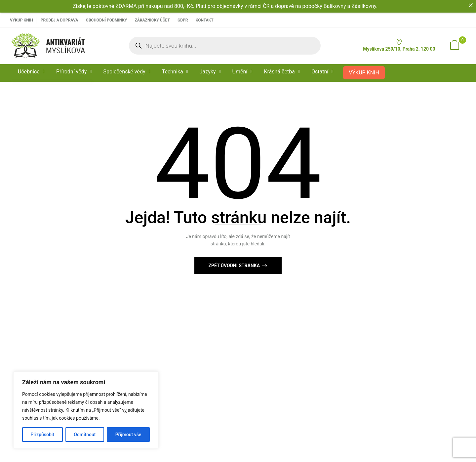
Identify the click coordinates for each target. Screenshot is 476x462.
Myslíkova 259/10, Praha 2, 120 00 (399, 45)
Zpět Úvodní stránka (235, 266)
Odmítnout (85, 435)
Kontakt (205, 20)
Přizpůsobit (42, 435)
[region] (86, 410)
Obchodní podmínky (107, 20)
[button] (455, 46)
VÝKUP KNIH (21, 20)
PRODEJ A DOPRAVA (59, 20)
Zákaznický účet (152, 20)
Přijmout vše (128, 435)
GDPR (183, 20)
